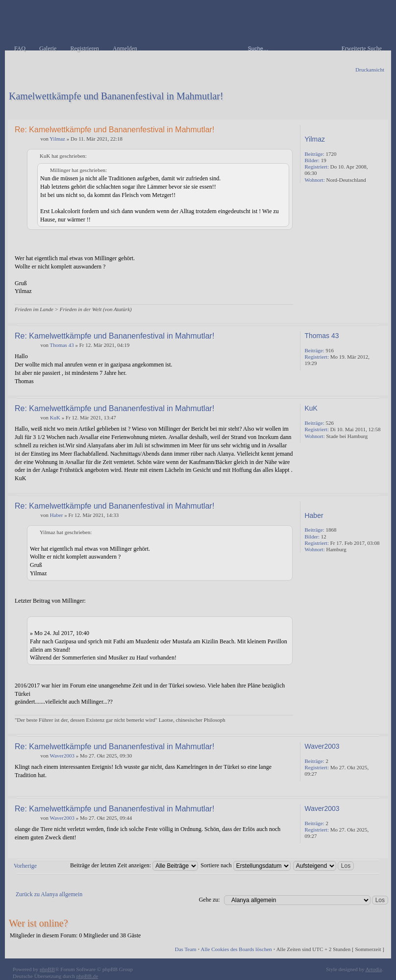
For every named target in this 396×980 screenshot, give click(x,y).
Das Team (186, 949)
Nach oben (379, 316)
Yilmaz (57, 139)
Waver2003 (62, 756)
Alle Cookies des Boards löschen (236, 949)
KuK (55, 417)
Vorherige (25, 866)
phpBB (47, 969)
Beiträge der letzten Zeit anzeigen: (134, 865)
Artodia (374, 969)
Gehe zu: (210, 900)
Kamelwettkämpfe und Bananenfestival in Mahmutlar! (116, 96)
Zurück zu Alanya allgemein (49, 894)
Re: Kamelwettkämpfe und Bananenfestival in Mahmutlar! (114, 130)
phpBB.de (87, 976)
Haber (57, 515)
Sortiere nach (246, 865)
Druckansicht (370, 70)
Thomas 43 (62, 345)
